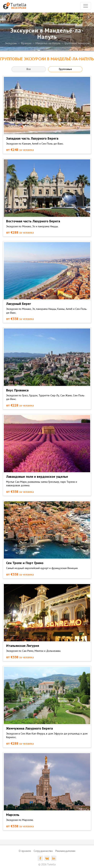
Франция (26, 43)
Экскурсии (11, 43)
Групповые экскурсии (77, 43)
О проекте (25, 851)
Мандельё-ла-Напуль (48, 43)
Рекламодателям (65, 851)
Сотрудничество (43, 851)
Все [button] (29, 69)
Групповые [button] (65, 69)
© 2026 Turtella (47, 864)
